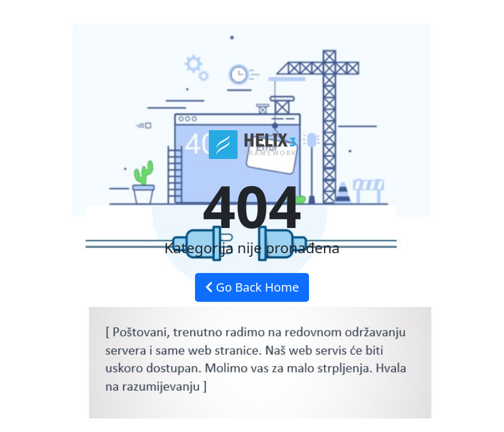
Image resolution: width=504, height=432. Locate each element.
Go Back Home (252, 287)
